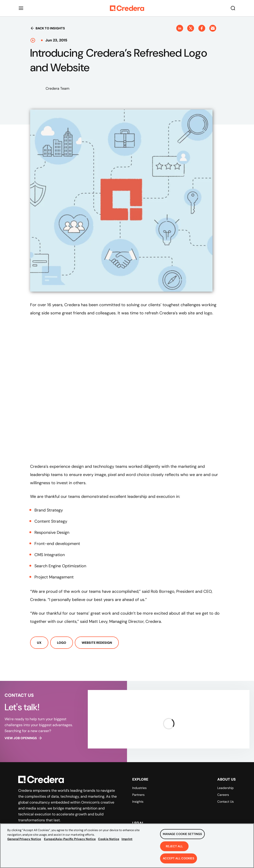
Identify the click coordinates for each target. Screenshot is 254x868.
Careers (223, 795)
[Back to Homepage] (127, 8)
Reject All (174, 846)
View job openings (23, 738)
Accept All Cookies (179, 858)
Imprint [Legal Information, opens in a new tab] (127, 839)
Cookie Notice (109, 839)
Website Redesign (97, 643)
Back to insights (48, 28)
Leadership (225, 788)
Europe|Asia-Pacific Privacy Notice (70, 839)
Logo (62, 643)
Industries (139, 788)
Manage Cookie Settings (182, 834)
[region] (127, 846)
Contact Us (225, 802)
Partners (138, 795)
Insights (138, 802)
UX (39, 643)
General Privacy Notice (24, 839)
